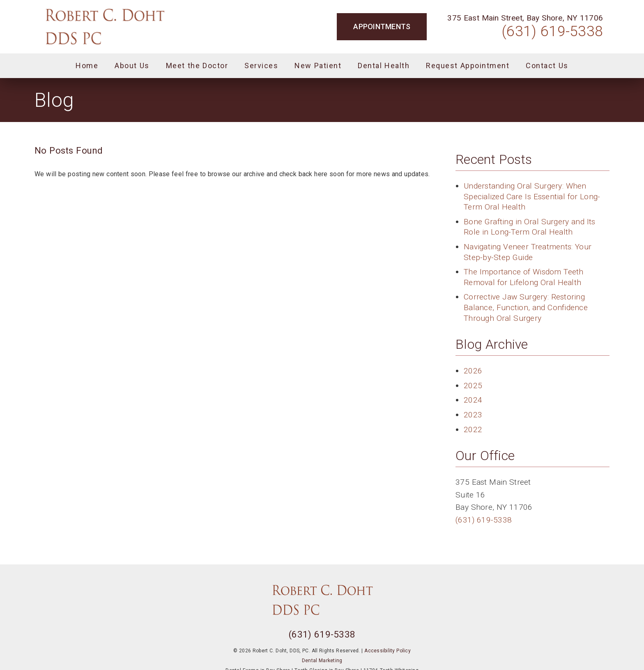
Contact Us (547, 66)
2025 (473, 386)
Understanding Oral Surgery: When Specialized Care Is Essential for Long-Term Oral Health (532, 196)
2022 (473, 429)
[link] (105, 27)
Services (261, 66)
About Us (132, 66)
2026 (473, 371)
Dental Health (384, 66)
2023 (473, 415)
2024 (473, 400)
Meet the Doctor (197, 66)
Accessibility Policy (388, 651)
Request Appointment (468, 66)
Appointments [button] (382, 26)
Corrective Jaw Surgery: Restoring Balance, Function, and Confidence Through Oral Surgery (526, 307)
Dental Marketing (322, 661)
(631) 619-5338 (552, 31)
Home (87, 66)
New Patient (318, 66)
